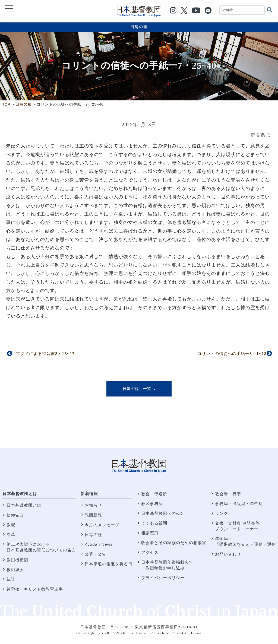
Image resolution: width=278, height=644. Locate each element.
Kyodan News (99, 544)
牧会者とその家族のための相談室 (174, 543)
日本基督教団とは (20, 494)
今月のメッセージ (102, 525)
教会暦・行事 (228, 494)
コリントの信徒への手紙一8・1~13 (232, 353)
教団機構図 (17, 560)
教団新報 (93, 515)
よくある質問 (154, 523)
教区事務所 (152, 504)
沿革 (11, 534)
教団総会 (15, 570)
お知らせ (93, 505)
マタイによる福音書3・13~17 (45, 353)
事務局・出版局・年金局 (239, 504)
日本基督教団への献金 (163, 513)
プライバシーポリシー (163, 578)
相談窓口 (150, 533)
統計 (11, 579)
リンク (222, 513)
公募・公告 (96, 554)
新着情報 (89, 494)
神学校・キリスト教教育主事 (35, 589)
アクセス (150, 552)
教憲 (11, 525)
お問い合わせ (228, 554)
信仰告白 (15, 515)
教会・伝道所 (154, 494)
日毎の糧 (139, 27)
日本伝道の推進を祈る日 (109, 564)
